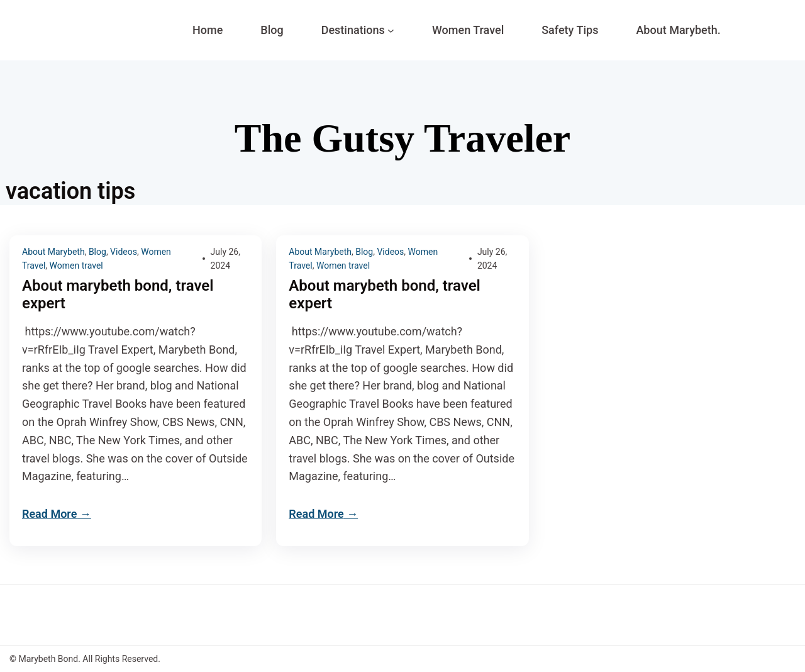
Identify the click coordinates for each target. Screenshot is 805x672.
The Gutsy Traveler (402, 138)
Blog (97, 252)
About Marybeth (53, 252)
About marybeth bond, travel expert (118, 295)
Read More (49, 514)
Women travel (76, 266)
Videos (124, 252)
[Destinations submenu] (391, 31)
